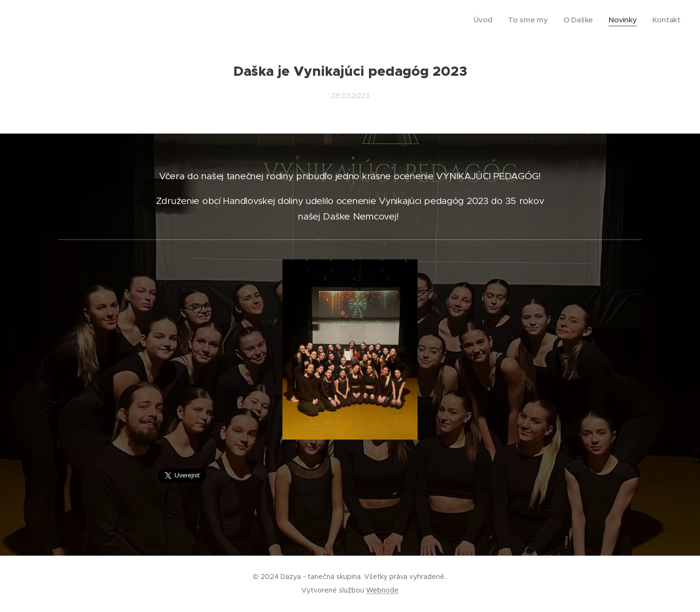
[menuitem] (500, 20)
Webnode (382, 590)
